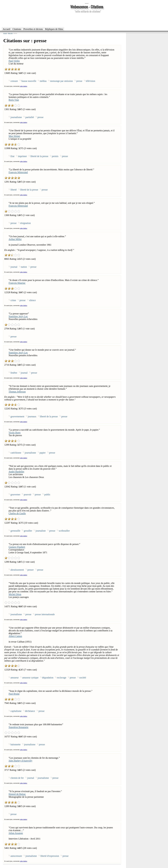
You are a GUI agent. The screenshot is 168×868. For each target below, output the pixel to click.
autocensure (16, 856)
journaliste (41, 531)
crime (13, 300)
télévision (90, 81)
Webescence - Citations (87, 7)
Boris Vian (14, 100)
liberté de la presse (39, 156)
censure (14, 81)
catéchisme (16, 453)
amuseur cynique (30, 678)
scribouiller (64, 531)
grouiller (28, 531)
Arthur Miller (15, 239)
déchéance (30, 711)
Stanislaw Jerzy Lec (18, 316)
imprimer (22, 156)
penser (31, 570)
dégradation (48, 678)
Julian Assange (16, 833)
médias (43, 81)
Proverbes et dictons (33, 29)
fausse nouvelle (29, 81)
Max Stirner (14, 136)
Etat (12, 156)
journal (14, 267)
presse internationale (45, 614)
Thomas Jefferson (17, 392)
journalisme (16, 117)
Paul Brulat (14, 694)
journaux (32, 416)
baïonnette (15, 744)
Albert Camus (15, 636)
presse (79, 81)
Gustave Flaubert (17, 547)
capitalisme (16, 711)
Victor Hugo (15, 433)
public (47, 495)
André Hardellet (16, 472)
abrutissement (17, 570)
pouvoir (28, 495)
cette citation (24, 86)
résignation (25, 223)
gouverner (15, 495)
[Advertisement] (87, 20)
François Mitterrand (18, 172)
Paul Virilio (14, 61)
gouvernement (17, 416)
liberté (14, 190)
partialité (30, 117)
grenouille (15, 531)
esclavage (62, 678)
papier (43, 453)
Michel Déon (15, 594)
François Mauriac (17, 283)
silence (32, 300)
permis (55, 156)
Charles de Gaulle (17, 513)
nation (24, 267)
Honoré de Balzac (17, 794)
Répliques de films (54, 29)
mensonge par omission (61, 81)
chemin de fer (17, 778)
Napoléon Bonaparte (18, 727)
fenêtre (14, 373)
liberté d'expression (50, 856)
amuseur (15, 678)
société (83, 678)
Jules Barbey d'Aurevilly (20, 761)
